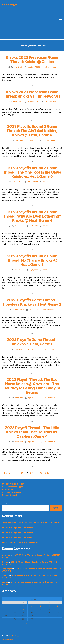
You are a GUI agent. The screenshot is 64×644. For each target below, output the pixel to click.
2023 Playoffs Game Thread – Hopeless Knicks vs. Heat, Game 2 (32, 302)
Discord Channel (10, 495)
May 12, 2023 (33, 140)
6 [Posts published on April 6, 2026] (6, 609)
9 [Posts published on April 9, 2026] (32, 609)
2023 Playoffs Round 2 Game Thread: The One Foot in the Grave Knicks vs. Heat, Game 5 (32, 172)
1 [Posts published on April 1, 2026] (23, 606)
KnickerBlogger (10, 4)
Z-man (5, 575)
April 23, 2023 (33, 442)
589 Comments (49, 398)
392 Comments (49, 442)
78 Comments (50, 102)
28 (32, 473)
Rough (5, 562)
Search (5, 504)
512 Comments (49, 140)
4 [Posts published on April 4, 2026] (49, 606)
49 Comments (50, 67)
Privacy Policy (7, 640)
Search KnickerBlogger (12, 487)
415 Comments (49, 310)
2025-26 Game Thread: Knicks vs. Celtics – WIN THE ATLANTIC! (30, 523)
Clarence (6, 555)
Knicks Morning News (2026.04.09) (18, 528)
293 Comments (49, 270)
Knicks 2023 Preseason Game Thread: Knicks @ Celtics (32, 60)
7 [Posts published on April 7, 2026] (15, 609)
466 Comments (49, 226)
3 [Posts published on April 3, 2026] (41, 606)
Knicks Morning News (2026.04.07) (18, 537)
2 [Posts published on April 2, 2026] (32, 606)
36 (41, 473)
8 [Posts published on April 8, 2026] (23, 609)
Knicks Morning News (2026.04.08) (18, 532)
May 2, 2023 (33, 310)
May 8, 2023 (33, 226)
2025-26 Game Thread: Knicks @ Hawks (20, 542)
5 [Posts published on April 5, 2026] (58, 606)
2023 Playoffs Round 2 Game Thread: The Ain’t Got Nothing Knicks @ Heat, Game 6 (32, 131)
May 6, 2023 (33, 270)
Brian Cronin (18, 67)
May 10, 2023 (33, 182)
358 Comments (49, 182)
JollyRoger (7, 569)
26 (22, 473)
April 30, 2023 (33, 349)
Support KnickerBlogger (13, 484)
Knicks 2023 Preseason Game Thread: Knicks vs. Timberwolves (32, 94)
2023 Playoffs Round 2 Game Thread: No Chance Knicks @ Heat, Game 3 (32, 260)
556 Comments (49, 349)
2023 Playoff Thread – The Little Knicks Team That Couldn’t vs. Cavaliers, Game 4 (32, 432)
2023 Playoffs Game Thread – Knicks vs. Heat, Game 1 (32, 342)
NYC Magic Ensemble (12, 492)
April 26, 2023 (33, 398)
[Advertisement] (32, 24)
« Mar (27, 623)
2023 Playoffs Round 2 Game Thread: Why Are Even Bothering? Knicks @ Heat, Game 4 (32, 216)
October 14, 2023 (34, 102)
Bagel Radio (7, 489)
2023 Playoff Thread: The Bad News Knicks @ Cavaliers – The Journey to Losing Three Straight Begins (32, 386)
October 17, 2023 (34, 67)
